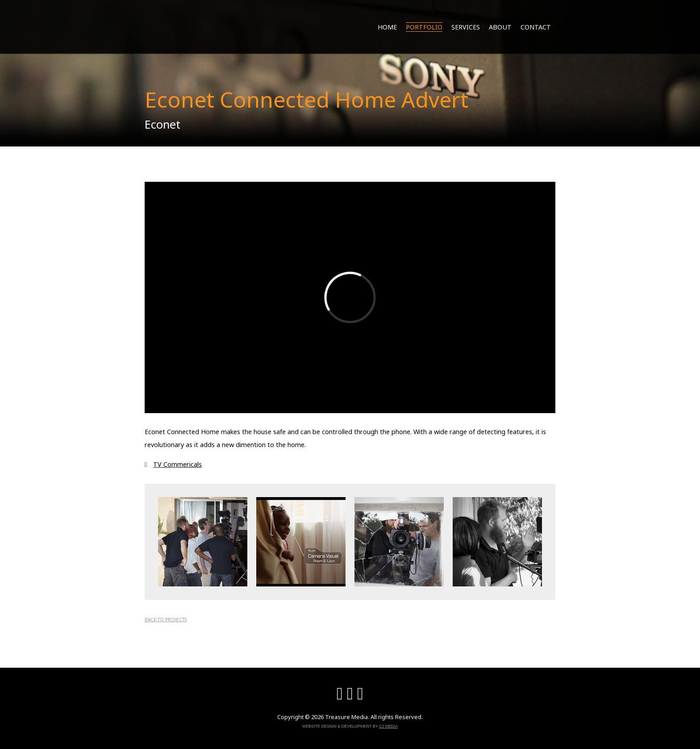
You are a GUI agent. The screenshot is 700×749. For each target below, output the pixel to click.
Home (387, 27)
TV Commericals (177, 464)
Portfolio (424, 27)
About (500, 27)
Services (466, 27)
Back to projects (166, 619)
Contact (536, 27)
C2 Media (388, 726)
